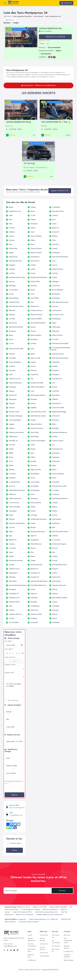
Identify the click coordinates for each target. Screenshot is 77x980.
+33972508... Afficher (15, 129)
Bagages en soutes (10, 665)
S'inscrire (62, 891)
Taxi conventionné (13, 700)
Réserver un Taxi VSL (24, 907)
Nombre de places (10, 657)
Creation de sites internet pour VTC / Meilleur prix (44, 919)
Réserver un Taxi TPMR (40, 907)
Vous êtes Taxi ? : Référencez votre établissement (39, 85)
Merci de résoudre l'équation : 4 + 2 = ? (14, 782)
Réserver (14, 795)
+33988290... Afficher (51, 129)
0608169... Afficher (32, 171)
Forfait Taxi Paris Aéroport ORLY (22, 912)
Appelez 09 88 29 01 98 (60, 191)
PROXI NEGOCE (53, 970)
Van (48, 44)
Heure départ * (9, 649)
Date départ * (9, 641)
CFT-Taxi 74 (29, 163)
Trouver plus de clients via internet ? (29, 922)
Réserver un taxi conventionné (25, 914)
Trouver (14, 850)
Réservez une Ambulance (50, 909)
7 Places (42, 44)
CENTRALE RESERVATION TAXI (18, 122)
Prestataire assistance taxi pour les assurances (49, 914)
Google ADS (22, 919)
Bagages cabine (9, 673)
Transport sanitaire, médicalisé (58, 907)
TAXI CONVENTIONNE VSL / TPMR (56, 122)
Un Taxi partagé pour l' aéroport (31, 909)
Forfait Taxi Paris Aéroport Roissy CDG (46, 912)
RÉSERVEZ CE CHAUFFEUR (55, 37)
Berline (68, 135)
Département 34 (10, 20)
